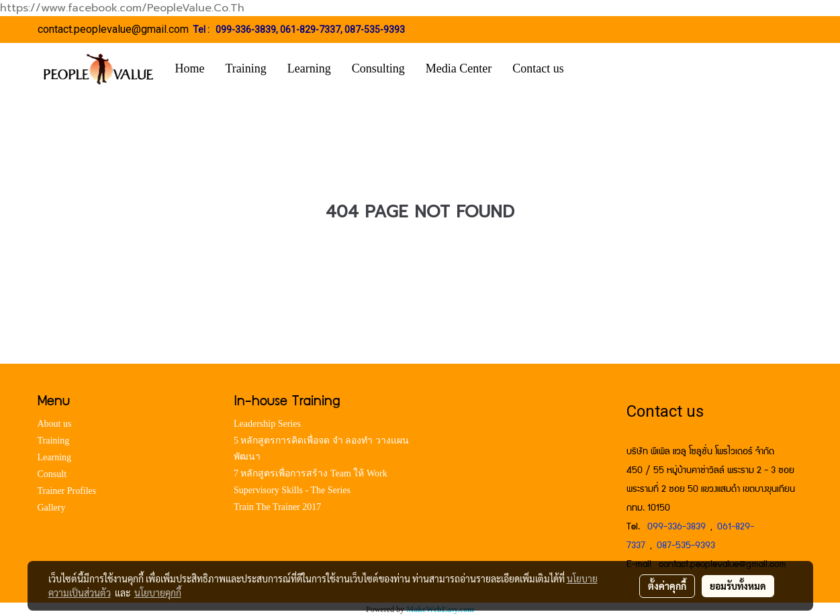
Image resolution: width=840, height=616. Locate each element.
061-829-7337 (310, 30)
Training (246, 68)
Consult (52, 474)
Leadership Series (267, 424)
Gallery (52, 508)
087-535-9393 (375, 30)
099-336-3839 (246, 30)
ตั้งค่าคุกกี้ (667, 586)
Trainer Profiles (67, 491)
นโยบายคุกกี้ (158, 593)
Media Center (459, 68)
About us (55, 424)
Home (190, 68)
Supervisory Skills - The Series (292, 490)
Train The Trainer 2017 (277, 507)
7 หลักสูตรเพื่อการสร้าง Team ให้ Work (311, 473)
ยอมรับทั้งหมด (738, 586)
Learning (309, 68)
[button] (594, 69)
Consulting (378, 68)
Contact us (538, 68)
